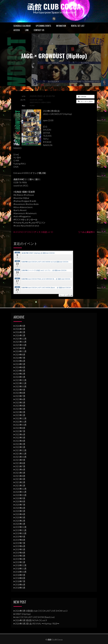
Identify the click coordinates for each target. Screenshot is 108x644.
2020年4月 (20, 514)
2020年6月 (20, 508)
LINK (27, 30)
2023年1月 (20, 415)
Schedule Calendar (22, 26)
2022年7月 (20, 431)
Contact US (39, 30)
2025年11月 (21, 342)
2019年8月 (20, 540)
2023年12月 (21, 380)
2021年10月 (21, 457)
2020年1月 (20, 524)
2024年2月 (20, 374)
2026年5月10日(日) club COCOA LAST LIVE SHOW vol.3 (41, 611)
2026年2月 (20, 332)
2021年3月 (20, 479)
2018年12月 (21, 565)
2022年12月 (21, 418)
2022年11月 (21, 422)
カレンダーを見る (66, 295)
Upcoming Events (43, 26)
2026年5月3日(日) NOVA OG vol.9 (31, 620)
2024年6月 (20, 361)
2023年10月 (21, 386)
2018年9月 (20, 575)
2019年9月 (20, 537)
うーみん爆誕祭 (85, 232)
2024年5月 (20, 364)
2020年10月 (21, 495)
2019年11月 (21, 530)
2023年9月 (20, 390)
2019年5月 (20, 549)
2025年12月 (21, 339)
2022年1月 (20, 447)
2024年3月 (20, 371)
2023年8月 (20, 393)
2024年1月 (20, 377)
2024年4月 (20, 367)
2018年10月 (21, 572)
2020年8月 (20, 501)
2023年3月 (20, 409)
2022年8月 (20, 428)
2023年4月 (20, 406)
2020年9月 (20, 498)
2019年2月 (20, 559)
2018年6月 (20, 585)
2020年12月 (21, 489)
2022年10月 (21, 425)
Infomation (61, 26)
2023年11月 (21, 383)
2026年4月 (20, 326)
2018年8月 (20, 578)
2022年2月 (20, 444)
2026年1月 (20, 335)
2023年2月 (20, 412)
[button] (85, 101)
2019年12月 (21, 527)
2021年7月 (20, 466)
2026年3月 (20, 329)
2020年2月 (20, 521)
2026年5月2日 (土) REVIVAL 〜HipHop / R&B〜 (37, 624)
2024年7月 (20, 358)
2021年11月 (21, 454)
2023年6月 (20, 399)
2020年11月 (21, 492)
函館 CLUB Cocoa (54, 6)
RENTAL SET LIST (78, 26)
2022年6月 (20, 434)
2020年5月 (20, 511)
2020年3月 (20, 517)
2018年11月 (21, 569)
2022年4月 (20, 441)
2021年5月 (20, 473)
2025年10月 (21, 345)
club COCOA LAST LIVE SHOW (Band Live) (35, 617)
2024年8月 (20, 355)
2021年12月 (21, 450)
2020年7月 (20, 505)
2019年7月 (20, 543)
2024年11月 (21, 351)
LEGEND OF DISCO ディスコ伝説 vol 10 (34, 232)
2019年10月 (21, 533)
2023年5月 (20, 402)
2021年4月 (20, 476)
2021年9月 (20, 460)
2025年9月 (20, 348)
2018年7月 (20, 581)
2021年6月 (20, 469)
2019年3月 (20, 556)
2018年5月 (20, 588)
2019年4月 (20, 553)
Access (17, 30)
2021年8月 (20, 463)
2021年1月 (20, 486)
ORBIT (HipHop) (23, 614)
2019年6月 (20, 546)
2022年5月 (20, 438)
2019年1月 (20, 562)
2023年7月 (20, 396)
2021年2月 (20, 482)
